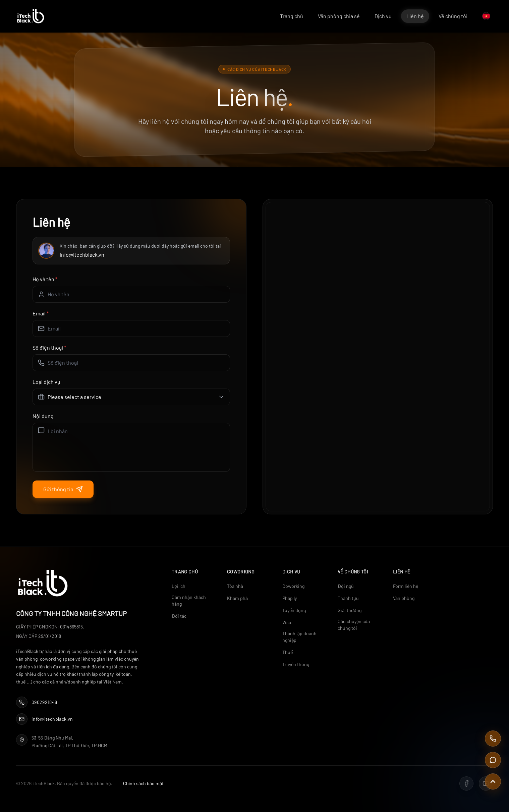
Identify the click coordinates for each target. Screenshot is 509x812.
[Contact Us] (493, 760)
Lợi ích (179, 586)
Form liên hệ (406, 586)
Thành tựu (348, 598)
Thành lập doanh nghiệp (299, 637)
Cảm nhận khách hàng (189, 600)
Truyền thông (296, 664)
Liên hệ (415, 16)
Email (41, 313)
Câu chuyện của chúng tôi (354, 625)
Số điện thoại (49, 347)
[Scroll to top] (493, 781)
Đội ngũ (346, 586)
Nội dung (43, 416)
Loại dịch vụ (46, 382)
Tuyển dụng (294, 610)
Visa (287, 622)
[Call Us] (493, 739)
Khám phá (237, 598)
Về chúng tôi (453, 16)
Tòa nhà (235, 586)
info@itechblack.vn (82, 255)
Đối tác (179, 616)
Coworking (293, 586)
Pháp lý (290, 598)
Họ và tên (45, 279)
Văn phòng (404, 598)
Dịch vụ (383, 16)
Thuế (288, 652)
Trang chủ (292, 16)
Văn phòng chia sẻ (339, 16)
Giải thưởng (350, 610)
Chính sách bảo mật (143, 783)
